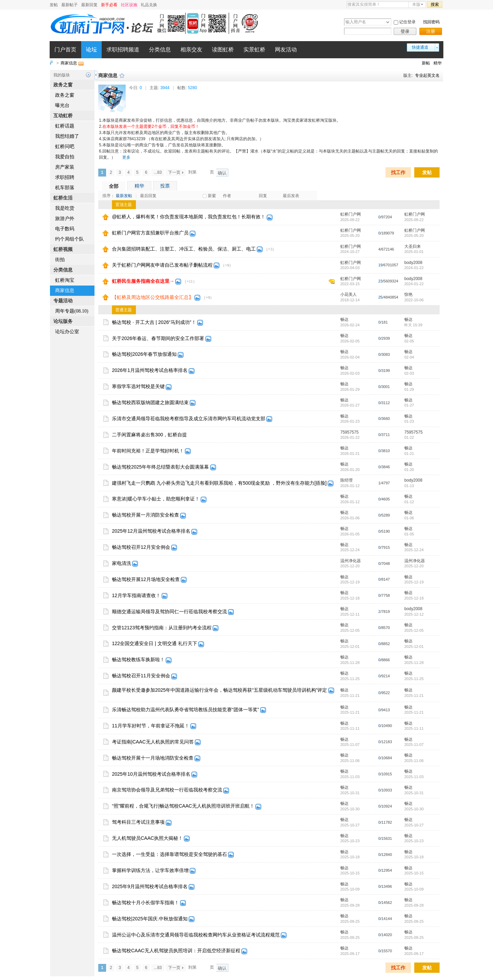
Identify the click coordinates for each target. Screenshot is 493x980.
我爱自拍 (65, 157)
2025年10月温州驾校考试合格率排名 (151, 774)
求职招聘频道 (123, 50)
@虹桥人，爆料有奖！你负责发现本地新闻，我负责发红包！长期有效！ (189, 217)
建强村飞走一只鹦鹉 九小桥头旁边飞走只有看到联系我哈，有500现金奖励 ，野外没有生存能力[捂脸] (219, 483)
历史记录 (88, 75)
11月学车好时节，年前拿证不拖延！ (151, 726)
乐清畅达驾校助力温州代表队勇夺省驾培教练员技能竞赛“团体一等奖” (185, 710)
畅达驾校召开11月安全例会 (141, 676)
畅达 (344, 319)
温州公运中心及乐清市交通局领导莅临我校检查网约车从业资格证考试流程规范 (196, 935)
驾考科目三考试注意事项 (138, 822)
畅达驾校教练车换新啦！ (138, 660)
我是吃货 (65, 208)
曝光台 (62, 105)
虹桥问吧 (65, 147)
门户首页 (65, 50)
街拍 (60, 260)
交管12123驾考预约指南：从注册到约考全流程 (162, 628)
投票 (165, 186)
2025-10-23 (414, 841)
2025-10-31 (414, 793)
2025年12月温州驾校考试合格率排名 (151, 531)
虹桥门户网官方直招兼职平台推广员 (150, 233)
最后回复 (148, 196)
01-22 (409, 437)
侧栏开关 (96, 75)
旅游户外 (65, 219)
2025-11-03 (414, 777)
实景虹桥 (254, 50)
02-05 (409, 341)
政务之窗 (65, 95)
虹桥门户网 (351, 214)
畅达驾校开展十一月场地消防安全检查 (153, 758)
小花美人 (349, 294)
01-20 (409, 470)
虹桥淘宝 (65, 280)
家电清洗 (122, 563)
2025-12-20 (414, 566)
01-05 (409, 534)
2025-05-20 (414, 235)
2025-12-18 (414, 598)
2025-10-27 (414, 825)
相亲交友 (191, 50)
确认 (222, 173)
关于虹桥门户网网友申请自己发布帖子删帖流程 (162, 265)
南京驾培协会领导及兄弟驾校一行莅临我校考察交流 (167, 790)
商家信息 (69, 63)
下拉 (388, 22)
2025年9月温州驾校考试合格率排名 (150, 886)
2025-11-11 (414, 728)
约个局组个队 (69, 239)
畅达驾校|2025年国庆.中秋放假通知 (150, 919)
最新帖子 (69, 5)
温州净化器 (351, 561)
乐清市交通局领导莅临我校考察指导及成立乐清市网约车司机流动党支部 (189, 419)
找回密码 (431, 22)
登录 (405, 31)
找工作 (398, 172)
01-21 (409, 453)
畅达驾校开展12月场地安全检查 (146, 579)
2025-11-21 (414, 695)
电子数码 (65, 229)
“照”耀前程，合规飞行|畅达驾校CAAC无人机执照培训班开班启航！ (183, 806)
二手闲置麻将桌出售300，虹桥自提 (149, 435)
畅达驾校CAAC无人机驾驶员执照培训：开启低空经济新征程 (176, 951)
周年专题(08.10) (72, 311)
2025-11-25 (414, 679)
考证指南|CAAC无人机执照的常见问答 (153, 742)
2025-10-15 (414, 873)
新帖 (426, 63)
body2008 (413, 263)
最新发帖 (124, 196)
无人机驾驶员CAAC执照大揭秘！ (147, 838)
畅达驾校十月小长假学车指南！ (146, 903)
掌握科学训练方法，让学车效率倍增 (150, 870)
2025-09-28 (414, 905)
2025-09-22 (414, 220)
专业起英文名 (427, 75)
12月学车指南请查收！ (136, 595)
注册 (431, 31)
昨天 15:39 (413, 325)
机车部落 (65, 188)
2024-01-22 (414, 268)
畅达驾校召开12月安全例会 (141, 547)
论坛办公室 (67, 332)
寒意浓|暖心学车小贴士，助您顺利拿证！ (156, 499)
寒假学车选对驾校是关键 (138, 386)
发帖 (54, 5)
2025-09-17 (414, 954)
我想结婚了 (67, 136)
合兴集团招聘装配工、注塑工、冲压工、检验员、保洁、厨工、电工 (184, 249)
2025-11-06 (414, 761)
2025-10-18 (414, 857)
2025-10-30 (414, 809)
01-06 (409, 518)
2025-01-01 (414, 252)
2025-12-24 (414, 550)
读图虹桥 (223, 50)
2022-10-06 (414, 300)
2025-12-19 (414, 582)
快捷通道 (420, 47)
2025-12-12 (414, 614)
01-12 (409, 502)
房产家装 (65, 167)
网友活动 (286, 50)
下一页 (174, 172)
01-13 (409, 486)
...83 (158, 172)
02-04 (409, 357)
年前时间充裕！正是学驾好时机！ (148, 451)
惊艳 (408, 294)
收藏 (122, 75)
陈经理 (346, 480)
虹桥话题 (65, 126)
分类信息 (160, 50)
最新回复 (89, 5)
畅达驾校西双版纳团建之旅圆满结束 (150, 402)
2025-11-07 (414, 745)
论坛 (91, 50)
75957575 (349, 432)
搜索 (435, 4)
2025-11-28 (414, 663)
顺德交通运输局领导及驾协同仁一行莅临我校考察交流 (169, 612)
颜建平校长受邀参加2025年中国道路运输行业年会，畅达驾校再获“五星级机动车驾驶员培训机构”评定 (219, 690)
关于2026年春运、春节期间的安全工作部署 (158, 338)
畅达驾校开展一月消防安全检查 (146, 515)
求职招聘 (65, 177)
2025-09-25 (414, 921)
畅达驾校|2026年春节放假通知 (144, 354)
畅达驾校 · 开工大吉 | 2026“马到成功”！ (154, 322)
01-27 (409, 405)
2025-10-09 (414, 889)
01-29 (409, 389)
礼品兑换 (149, 5)
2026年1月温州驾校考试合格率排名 (150, 370)
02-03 (409, 373)
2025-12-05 (414, 630)
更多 (126, 157)
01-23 (409, 421)
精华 (438, 63)
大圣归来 (413, 246)
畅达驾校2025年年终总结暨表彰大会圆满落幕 (160, 467)
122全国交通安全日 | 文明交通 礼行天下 (155, 643)
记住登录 (407, 22)
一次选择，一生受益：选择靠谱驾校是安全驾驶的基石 (169, 854)
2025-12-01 (414, 646)
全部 (114, 186)
